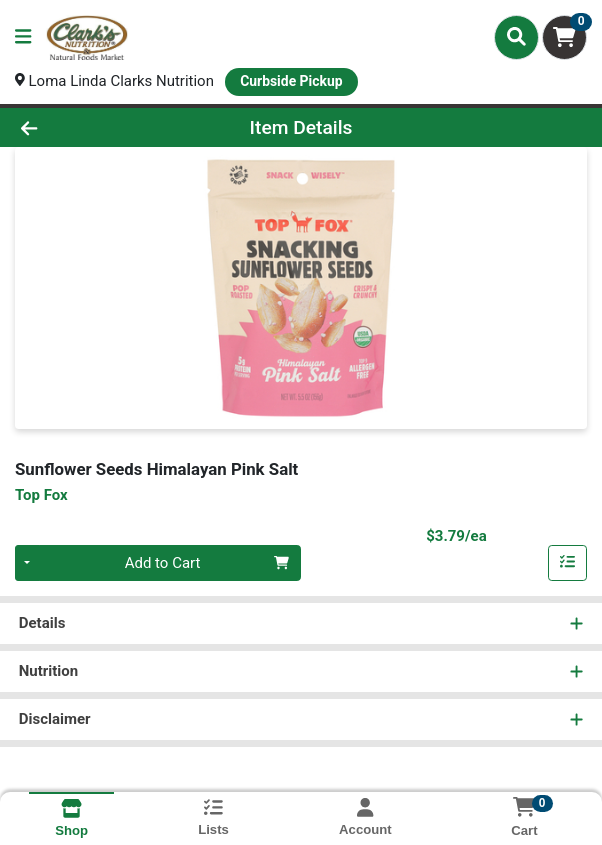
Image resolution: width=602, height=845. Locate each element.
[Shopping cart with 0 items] (564, 37)
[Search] (516, 37)
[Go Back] (86, 127)
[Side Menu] (23, 37)
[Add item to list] (568, 563)
